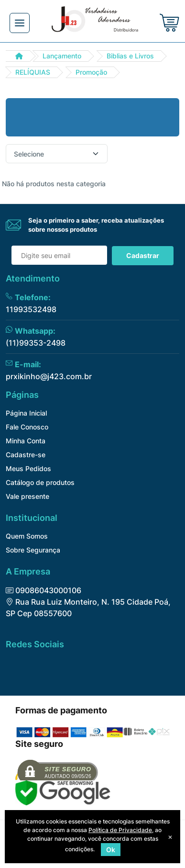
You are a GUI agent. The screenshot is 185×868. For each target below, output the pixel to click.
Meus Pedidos (28, 468)
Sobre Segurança (33, 550)
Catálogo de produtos (40, 482)
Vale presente (27, 496)
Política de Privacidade (120, 830)
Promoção (91, 72)
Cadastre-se (26, 455)
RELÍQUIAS (33, 72)
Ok (111, 850)
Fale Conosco (27, 427)
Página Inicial (26, 413)
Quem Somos (27, 536)
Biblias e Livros (130, 56)
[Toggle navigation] (20, 23)
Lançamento (62, 56)
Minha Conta (26, 441)
